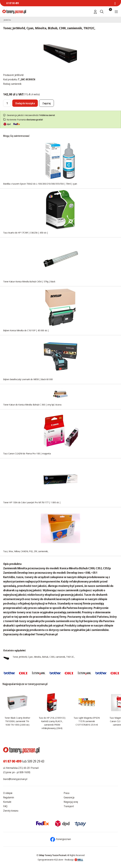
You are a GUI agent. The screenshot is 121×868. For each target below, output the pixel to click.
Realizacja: (74, 860)
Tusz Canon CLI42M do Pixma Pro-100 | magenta (27, 453)
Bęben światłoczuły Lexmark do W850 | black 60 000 (28, 379)
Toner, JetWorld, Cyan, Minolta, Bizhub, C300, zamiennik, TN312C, (44, 657)
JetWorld (19, 75)
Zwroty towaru (11, 811)
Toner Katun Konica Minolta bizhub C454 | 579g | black (29, 281)
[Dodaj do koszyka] (25, 103)
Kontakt (7, 802)
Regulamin (9, 797)
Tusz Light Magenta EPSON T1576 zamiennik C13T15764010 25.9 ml (87, 721)
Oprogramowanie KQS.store (50, 860)
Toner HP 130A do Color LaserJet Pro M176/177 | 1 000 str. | (32, 502)
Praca (66, 793)
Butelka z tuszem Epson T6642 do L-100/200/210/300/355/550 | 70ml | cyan (40, 184)
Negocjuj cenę (71, 802)
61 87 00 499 (12, 3)
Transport (69, 806)
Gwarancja (69, 797)
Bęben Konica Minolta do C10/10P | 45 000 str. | (26, 330)
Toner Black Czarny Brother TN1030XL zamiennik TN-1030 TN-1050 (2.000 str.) (17, 721)
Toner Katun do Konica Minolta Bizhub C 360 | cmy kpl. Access (32, 405)
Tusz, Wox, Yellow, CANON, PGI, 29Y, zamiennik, (26, 551)
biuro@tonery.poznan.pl (15, 779)
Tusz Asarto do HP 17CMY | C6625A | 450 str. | (26, 233)
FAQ (5, 806)
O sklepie (8, 793)
